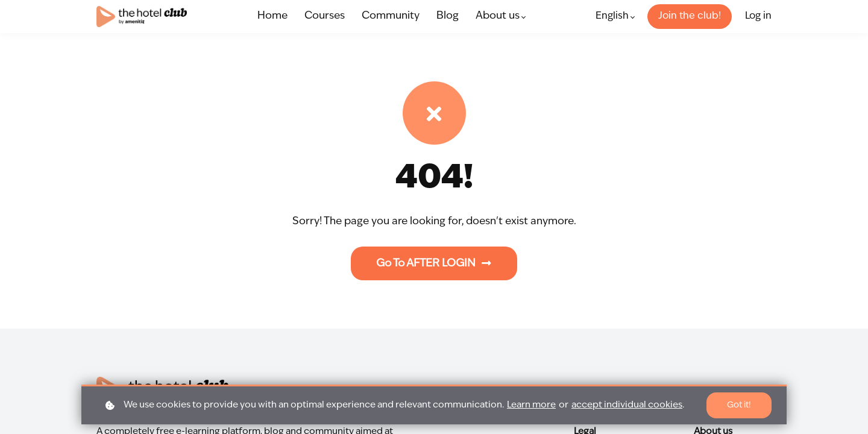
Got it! (738, 405)
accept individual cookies (627, 405)
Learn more (531, 405)
